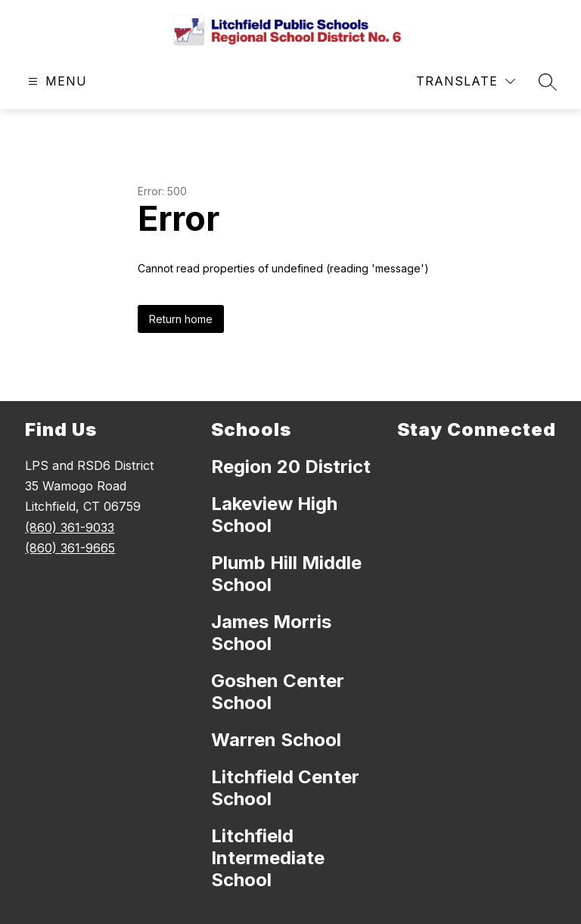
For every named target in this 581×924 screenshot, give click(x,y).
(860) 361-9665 (70, 548)
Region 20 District (291, 467)
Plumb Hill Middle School (286, 574)
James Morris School (271, 633)
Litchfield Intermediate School (268, 858)
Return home (181, 319)
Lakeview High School (274, 515)
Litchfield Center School (285, 788)
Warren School (276, 740)
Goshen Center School (278, 692)
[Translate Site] (466, 81)
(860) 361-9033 (70, 527)
